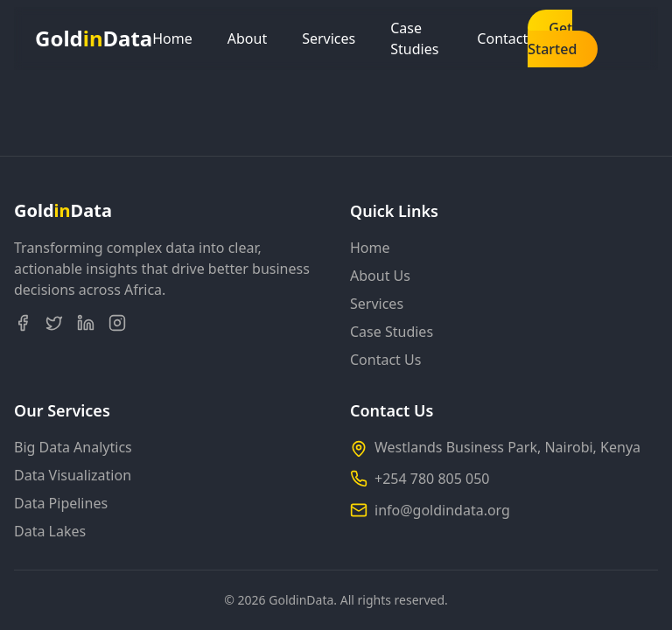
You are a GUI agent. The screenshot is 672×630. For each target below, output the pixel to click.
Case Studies (414, 38)
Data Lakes (50, 531)
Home (172, 38)
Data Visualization (73, 475)
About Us (380, 276)
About (247, 38)
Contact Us (385, 360)
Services (329, 38)
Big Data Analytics (73, 447)
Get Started (552, 38)
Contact (502, 38)
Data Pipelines (61, 503)
